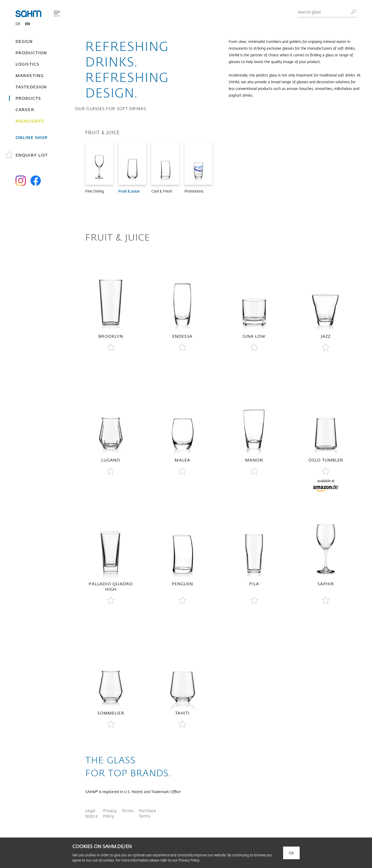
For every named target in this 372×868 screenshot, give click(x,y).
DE (18, 24)
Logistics (27, 64)
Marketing (30, 75)
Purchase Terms (147, 813)
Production (31, 53)
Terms (128, 811)
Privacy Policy (110, 813)
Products (28, 98)
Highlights (30, 121)
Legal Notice (92, 813)
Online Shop (32, 137)
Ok (291, 853)
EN (28, 24)
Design (24, 41)
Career (25, 109)
